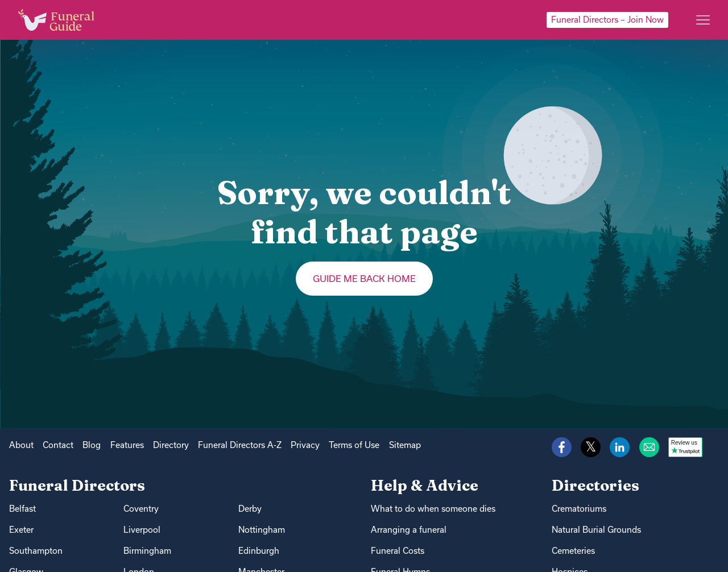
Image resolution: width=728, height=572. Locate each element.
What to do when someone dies (433, 509)
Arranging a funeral (409, 530)
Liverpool (142, 530)
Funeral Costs (398, 551)
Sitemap (405, 445)
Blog (92, 445)
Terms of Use (354, 445)
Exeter (21, 530)
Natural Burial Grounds (596, 530)
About (21, 445)
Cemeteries (573, 551)
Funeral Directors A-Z (240, 445)
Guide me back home (364, 279)
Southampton (36, 551)
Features (127, 445)
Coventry (141, 509)
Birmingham (147, 551)
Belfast (22, 509)
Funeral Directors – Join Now (607, 20)
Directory (171, 445)
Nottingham (262, 530)
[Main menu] (703, 20)
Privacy (305, 445)
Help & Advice (425, 485)
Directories (595, 485)
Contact (58, 445)
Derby (250, 509)
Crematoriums (579, 509)
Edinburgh (259, 551)
